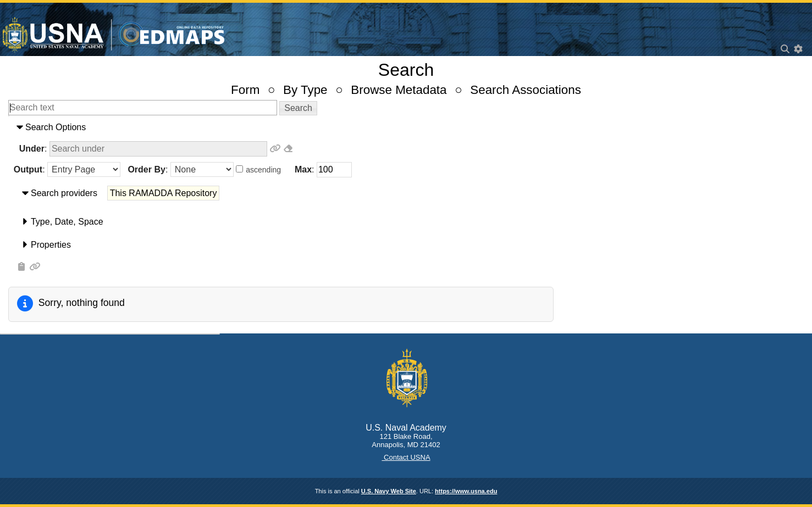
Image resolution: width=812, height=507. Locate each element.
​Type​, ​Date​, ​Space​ (67, 222)
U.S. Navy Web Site (389, 491)
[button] (298, 108)
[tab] (406, 127)
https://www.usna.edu (466, 491)
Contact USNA (406, 457)
